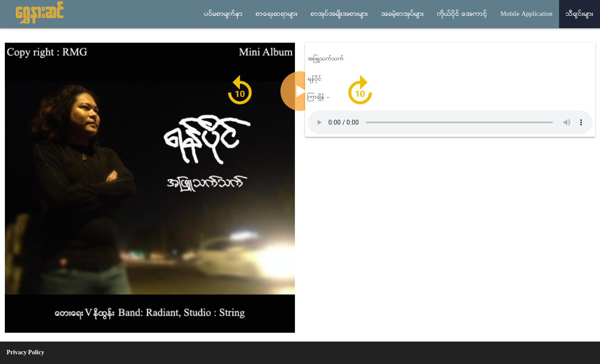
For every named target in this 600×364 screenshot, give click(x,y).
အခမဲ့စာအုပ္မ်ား (403, 14)
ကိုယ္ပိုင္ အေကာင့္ (462, 14)
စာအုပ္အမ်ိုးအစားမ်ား (339, 14)
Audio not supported (450, 122)
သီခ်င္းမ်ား (580, 14)
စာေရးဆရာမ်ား (277, 14)
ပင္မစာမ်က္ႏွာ (223, 14)
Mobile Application (526, 14)
